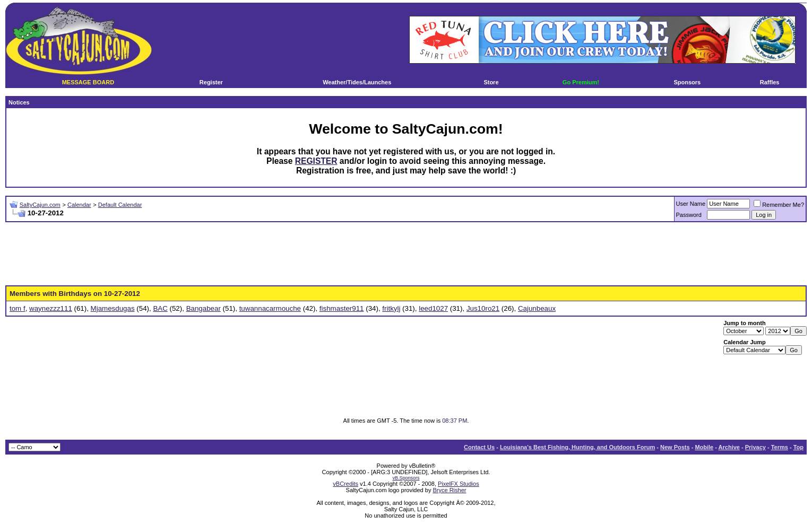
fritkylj (391, 308)
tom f (18, 308)
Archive (729, 447)
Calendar (79, 205)
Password (689, 215)
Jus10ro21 (483, 308)
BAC (160, 308)
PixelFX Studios (459, 484)
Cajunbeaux (537, 308)
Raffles (770, 82)
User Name (691, 204)
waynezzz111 (51, 308)
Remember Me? (779, 205)
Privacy (755, 447)
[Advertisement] (406, 254)
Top (798, 447)
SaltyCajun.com (40, 205)
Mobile (704, 447)
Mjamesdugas (113, 308)
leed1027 (433, 308)
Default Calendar (120, 205)
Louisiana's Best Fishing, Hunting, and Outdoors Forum (577, 447)
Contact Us (479, 447)
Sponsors (687, 82)
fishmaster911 (342, 308)
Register (211, 82)
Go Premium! (581, 82)
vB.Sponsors (406, 478)
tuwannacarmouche (270, 308)
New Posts (675, 447)
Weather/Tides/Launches (357, 82)
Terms (780, 447)
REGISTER (316, 161)
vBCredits (345, 484)
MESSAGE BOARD (88, 82)
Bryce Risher (449, 490)
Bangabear (204, 308)
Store (491, 82)
